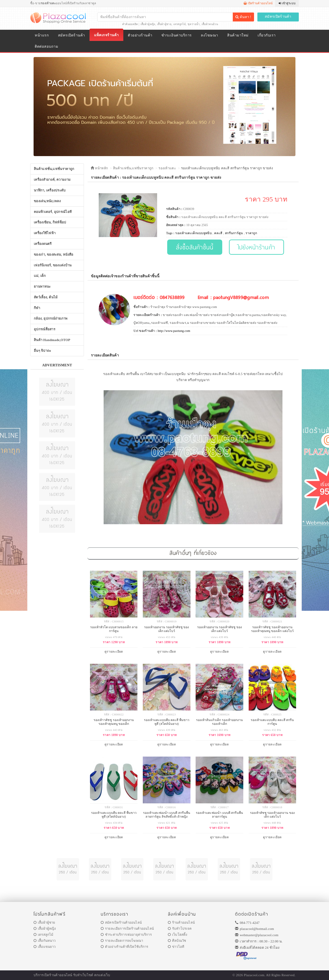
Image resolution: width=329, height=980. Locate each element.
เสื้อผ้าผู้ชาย (164, 24)
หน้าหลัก (99, 168)
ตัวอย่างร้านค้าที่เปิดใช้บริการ (124, 947)
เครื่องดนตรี (43, 244)
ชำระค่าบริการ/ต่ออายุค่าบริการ (126, 935)
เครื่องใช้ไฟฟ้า (45, 233)
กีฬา (37, 308)
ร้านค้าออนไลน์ (181, 923)
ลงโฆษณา (209, 35)
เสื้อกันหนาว (45, 941)
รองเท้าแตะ (167, 168)
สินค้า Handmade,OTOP (52, 340)
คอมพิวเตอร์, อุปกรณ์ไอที (53, 212)
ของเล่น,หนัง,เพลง (47, 201)
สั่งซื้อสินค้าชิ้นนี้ (195, 247)
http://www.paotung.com (174, 331)
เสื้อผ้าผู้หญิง (148, 24)
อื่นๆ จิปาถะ (42, 351)
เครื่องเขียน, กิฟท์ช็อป (50, 222)
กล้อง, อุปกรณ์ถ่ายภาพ (51, 318)
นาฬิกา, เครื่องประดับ (50, 190)
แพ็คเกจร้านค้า (106, 35)
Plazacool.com (254, 975)
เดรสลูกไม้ (179, 24)
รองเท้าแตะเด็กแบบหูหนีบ (193, 233)
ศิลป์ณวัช (177, 941)
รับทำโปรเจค (180, 929)
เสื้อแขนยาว (45, 947)
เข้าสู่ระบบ (287, 3)
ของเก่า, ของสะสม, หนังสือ (54, 255)
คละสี (218, 233)
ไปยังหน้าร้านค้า (257, 247)
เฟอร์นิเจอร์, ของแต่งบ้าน (53, 265)
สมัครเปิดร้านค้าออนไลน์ (121, 923)
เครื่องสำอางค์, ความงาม (52, 180)
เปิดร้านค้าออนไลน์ (258, 3)
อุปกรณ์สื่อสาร (45, 329)
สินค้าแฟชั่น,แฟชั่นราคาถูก (54, 169)
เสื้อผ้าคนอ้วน (210, 24)
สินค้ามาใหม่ (238, 35)
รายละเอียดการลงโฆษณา (122, 941)
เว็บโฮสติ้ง (177, 935)
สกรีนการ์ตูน (234, 233)
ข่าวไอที (176, 947)
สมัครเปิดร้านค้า (278, 16)
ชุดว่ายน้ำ (194, 24)
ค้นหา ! (243, 17)
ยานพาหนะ (42, 286)
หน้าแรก (42, 35)
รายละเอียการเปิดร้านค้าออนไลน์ (127, 929)
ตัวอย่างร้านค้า (140, 35)
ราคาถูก (251, 233)
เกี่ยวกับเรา (267, 35)
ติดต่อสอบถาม (46, 46)
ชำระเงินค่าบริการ (176, 35)
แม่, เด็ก (40, 276)
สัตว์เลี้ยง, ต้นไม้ (46, 297)
